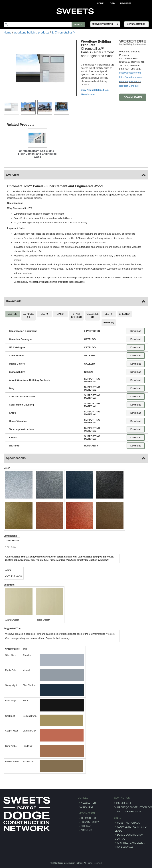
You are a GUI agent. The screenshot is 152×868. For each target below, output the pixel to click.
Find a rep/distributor (130, 81)
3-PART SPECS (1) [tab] (77, 316)
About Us (87, 830)
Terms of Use (89, 818)
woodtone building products (32, 32)
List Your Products (129, 812)
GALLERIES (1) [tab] (93, 316)
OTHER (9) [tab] (108, 322)
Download (135, 331)
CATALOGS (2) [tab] (29, 316)
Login (112, 3)
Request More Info (129, 86)
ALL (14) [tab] (13, 314)
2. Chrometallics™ (63, 32)
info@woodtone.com (130, 73)
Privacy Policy (90, 822)
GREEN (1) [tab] (124, 314)
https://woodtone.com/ (130, 77)
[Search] (45, 25)
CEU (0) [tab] (108, 314)
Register (126, 3)
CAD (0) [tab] (45, 314)
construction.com (129, 823)
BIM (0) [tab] (61, 314)
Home (100, 3)
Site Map (86, 826)
